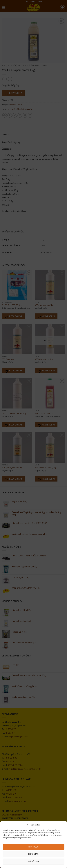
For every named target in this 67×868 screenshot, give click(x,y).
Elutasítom (33, 854)
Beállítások (33, 862)
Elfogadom (33, 847)
